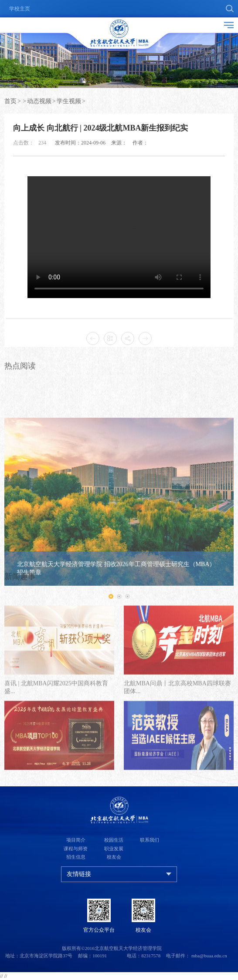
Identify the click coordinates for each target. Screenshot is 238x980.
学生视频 (69, 101)
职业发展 (114, 849)
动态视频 (39, 101)
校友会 (114, 857)
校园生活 (114, 840)
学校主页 (20, 9)
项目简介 (76, 840)
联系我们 (150, 840)
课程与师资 (76, 849)
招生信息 (76, 857)
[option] (119, 563)
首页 (10, 101)
